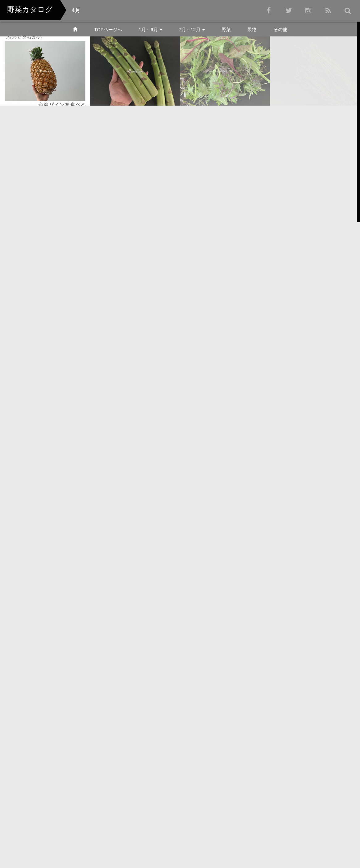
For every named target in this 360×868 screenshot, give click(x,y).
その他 (280, 29)
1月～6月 (151, 29)
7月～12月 (192, 29)
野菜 (226, 29)
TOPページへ (108, 29)
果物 (252, 29)
